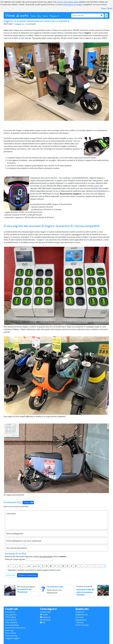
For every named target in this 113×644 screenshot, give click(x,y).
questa (96, 186)
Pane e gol (9, 630)
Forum (45, 16)
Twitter (44, 615)
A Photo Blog (10, 617)
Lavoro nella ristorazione (15, 628)
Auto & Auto (10, 612)
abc (20, 566)
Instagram (45, 620)
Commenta (28, 503)
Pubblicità (80, 622)
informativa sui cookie (73, 5)
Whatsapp (45, 612)
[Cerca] (85, 15)
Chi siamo (80, 617)
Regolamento (81, 620)
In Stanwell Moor (12, 625)
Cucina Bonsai (11, 620)
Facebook (45, 617)
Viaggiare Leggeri (12, 638)
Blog (39, 16)
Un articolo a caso (55, 587)
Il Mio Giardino (11, 622)
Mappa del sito (82, 615)
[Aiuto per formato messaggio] (104, 566)
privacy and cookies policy (68, 2)
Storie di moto (17, 15)
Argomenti (54, 16)
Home (34, 16)
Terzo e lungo (11, 633)
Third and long (11, 636)
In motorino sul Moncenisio (24, 591)
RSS (43, 622)
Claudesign (85, 625)
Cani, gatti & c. (11, 615)
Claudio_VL (19, 24)
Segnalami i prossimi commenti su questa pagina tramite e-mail (34, 570)
